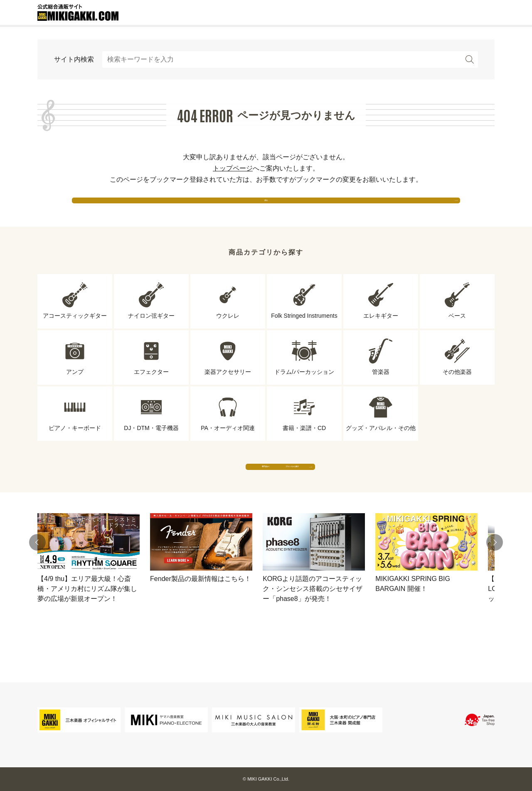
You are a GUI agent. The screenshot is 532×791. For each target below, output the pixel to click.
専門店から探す (189, 491)
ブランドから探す (343, 491)
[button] (37, 575)
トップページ (233, 168)
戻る (266, 208)
